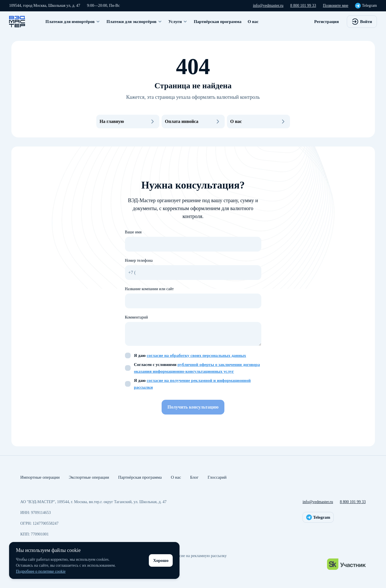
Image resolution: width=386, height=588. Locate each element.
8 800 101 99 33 (303, 6)
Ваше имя (133, 232)
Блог (194, 477)
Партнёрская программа (218, 22)
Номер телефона (139, 260)
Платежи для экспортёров (134, 22)
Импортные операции (40, 477)
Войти (362, 22)
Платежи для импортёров (73, 22)
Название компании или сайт (149, 289)
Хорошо (161, 560)
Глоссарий (217, 477)
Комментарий (136, 317)
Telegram (366, 6)
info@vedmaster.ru (268, 6)
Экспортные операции (89, 477)
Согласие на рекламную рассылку (198, 556)
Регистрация (326, 22)
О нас (253, 22)
